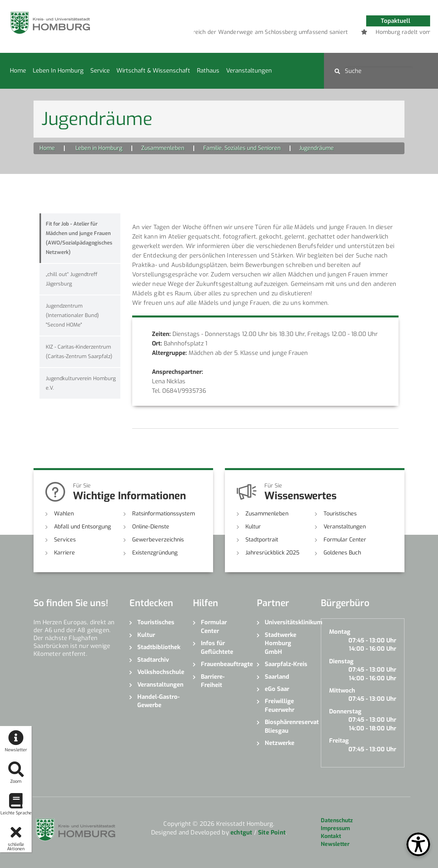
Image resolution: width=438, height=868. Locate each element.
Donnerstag (345, 711)
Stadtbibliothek (159, 647)
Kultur (253, 527)
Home (18, 71)
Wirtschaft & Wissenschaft (153, 71)
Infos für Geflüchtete (217, 647)
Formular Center (345, 540)
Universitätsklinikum (287, 622)
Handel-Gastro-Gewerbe (158, 701)
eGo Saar (277, 689)
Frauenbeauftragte (223, 664)
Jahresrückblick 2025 (272, 553)
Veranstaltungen (249, 71)
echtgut (241, 833)
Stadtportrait (262, 540)
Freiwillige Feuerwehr (280, 705)
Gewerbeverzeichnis (158, 540)
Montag (340, 632)
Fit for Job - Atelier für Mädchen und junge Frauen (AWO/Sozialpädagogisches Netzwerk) (79, 238)
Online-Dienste (151, 527)
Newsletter (335, 844)
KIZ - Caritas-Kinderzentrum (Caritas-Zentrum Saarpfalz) (79, 352)
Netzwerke (280, 743)
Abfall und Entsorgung (82, 527)
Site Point (272, 833)
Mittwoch (342, 691)
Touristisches (340, 514)
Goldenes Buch (342, 553)
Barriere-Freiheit (213, 681)
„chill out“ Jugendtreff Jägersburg (72, 279)
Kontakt (331, 836)
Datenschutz (337, 820)
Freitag (339, 741)
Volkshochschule (159, 672)
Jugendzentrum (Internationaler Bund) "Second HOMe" (72, 315)
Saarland (277, 677)
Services (65, 540)
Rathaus (208, 71)
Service (100, 71)
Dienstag (341, 661)
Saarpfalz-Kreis (286, 664)
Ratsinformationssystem (164, 514)
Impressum (335, 828)
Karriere (65, 553)
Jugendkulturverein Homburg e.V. (81, 383)
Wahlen (64, 514)
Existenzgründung (155, 553)
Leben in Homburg (58, 71)
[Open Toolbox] (418, 844)
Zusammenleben (163, 148)
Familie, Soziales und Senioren (242, 148)
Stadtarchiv (153, 660)
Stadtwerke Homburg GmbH (281, 643)
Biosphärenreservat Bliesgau (287, 726)
